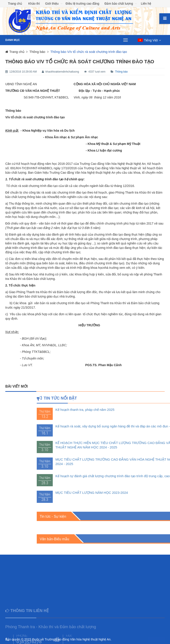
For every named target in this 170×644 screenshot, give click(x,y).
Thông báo (121, 72)
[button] (149, 40)
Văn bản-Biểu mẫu (100, 539)
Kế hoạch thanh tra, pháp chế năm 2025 (131, 410)
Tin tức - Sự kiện (99, 516)
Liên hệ (146, 4)
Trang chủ (15, 4)
